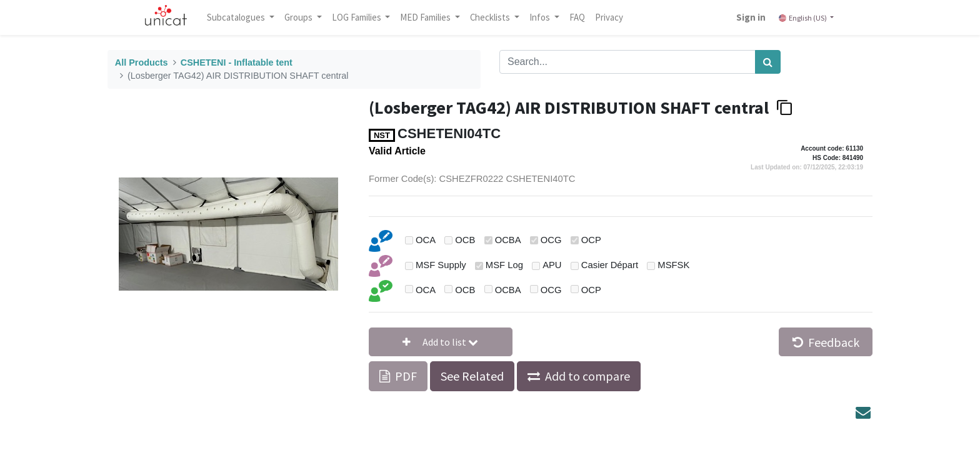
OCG (551, 240)
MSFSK (673, 265)
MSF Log (504, 265)
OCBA (508, 240)
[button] (441, 342)
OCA (426, 240)
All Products (142, 62)
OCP (591, 240)
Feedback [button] (826, 342)
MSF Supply (441, 265)
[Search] (768, 62)
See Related (472, 376)
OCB (465, 240)
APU (552, 265)
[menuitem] (577, 17)
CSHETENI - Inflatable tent (237, 62)
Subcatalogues (237, 17)
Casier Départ (610, 265)
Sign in (751, 17)
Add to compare (587, 376)
